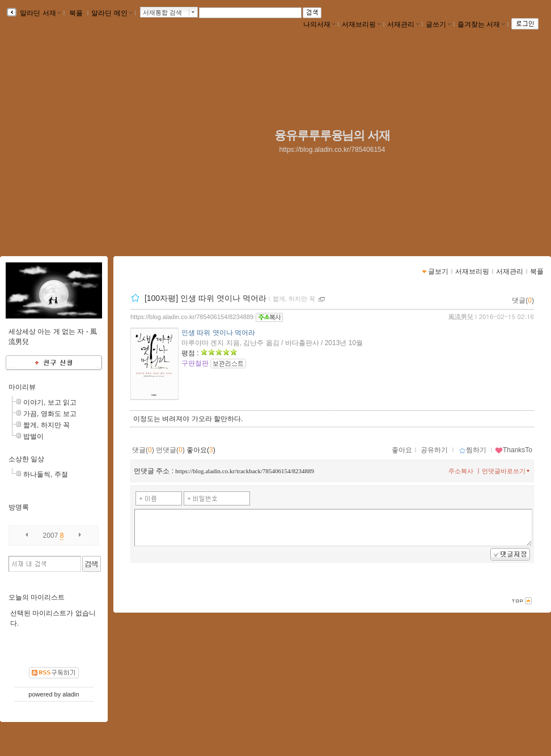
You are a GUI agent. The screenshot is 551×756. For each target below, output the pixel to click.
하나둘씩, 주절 (46, 474)
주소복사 (461, 471)
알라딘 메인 (111, 13)
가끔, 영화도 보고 (50, 414)
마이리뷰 (22, 387)
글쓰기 (438, 24)
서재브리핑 (361, 24)
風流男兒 (461, 317)
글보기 (438, 271)
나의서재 (319, 24)
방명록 (19, 507)
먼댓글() (170, 450)
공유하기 (434, 450)
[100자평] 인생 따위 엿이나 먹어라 (205, 298)
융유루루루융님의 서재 (332, 135)
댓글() (523, 300)
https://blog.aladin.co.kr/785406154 (332, 150)
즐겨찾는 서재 (481, 24)
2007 (51, 536)
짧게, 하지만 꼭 (294, 299)
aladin (71, 694)
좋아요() (201, 450)
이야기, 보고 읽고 (50, 402)
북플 (76, 13)
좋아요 (402, 450)
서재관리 (403, 24)
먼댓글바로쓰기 (507, 471)
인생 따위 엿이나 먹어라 (218, 333)
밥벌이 (33, 436)
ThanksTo (514, 450)
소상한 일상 (26, 459)
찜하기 (472, 450)
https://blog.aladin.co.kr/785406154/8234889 (192, 317)
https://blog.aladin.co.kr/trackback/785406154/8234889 (245, 471)
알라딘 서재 (39, 13)
